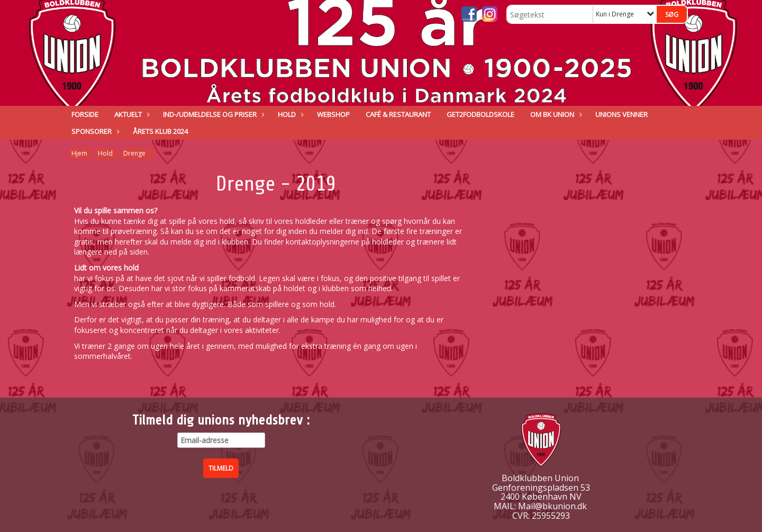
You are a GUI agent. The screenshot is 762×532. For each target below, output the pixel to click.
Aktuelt (131, 114)
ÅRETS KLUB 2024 (160, 131)
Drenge (134, 153)
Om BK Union (555, 114)
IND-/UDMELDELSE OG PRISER (212, 114)
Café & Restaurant (398, 114)
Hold (289, 114)
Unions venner (622, 114)
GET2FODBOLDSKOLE (480, 114)
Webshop (333, 114)
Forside (85, 114)
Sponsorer (94, 131)
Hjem (79, 153)
